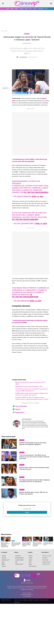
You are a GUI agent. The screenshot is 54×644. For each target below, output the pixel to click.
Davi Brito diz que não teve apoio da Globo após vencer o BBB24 (30, 383)
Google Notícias (18, 412)
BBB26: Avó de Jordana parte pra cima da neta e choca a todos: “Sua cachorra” (16, 544)
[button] (47, 4)
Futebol (45, 541)
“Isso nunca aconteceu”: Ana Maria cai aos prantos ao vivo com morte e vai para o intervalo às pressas (34, 457)
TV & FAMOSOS (4, 552)
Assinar (27, 512)
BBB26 (2, 541)
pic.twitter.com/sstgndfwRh (25, 219)
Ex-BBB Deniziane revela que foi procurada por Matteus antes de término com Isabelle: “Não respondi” (32, 394)
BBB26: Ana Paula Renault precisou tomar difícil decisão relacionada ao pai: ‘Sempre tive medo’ (5, 545)
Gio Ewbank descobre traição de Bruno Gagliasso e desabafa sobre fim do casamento (35, 481)
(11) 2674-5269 (27, 596)
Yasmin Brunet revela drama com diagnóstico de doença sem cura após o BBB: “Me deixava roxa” (32, 390)
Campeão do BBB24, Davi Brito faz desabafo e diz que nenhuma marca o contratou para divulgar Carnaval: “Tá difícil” (32, 398)
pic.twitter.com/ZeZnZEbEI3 (36, 192)
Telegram (17, 409)
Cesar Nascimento (24, 57)
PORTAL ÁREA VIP (45, 552)
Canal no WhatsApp (20, 406)
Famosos (6, 31)
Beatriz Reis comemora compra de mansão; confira (29, 387)
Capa (2, 31)
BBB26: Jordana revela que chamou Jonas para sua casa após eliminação (37, 544)
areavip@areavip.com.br (27, 595)
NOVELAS (16, 552)
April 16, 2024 (38, 196)
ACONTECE (30, 552)
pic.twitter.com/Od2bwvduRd (25, 297)
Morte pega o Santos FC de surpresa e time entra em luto (48, 544)
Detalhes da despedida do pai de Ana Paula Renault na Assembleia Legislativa (33, 444)
